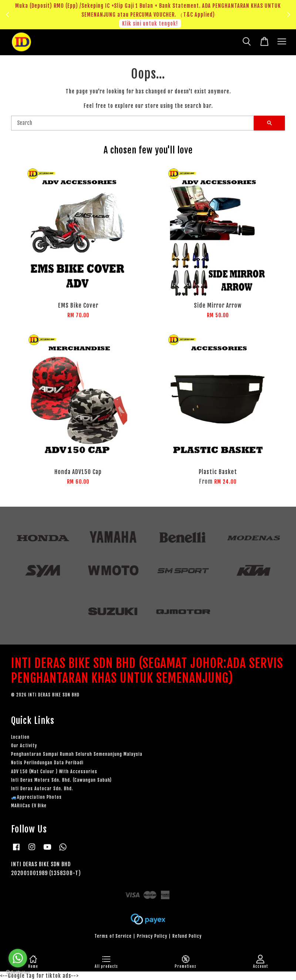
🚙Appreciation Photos (36, 797)
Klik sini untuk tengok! (150, 24)
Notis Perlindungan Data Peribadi (47, 763)
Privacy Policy (152, 936)
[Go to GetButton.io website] (18, 972)
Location (20, 737)
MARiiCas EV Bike (29, 806)
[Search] (132, 123)
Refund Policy (187, 936)
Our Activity (24, 746)
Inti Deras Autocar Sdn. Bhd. (42, 789)
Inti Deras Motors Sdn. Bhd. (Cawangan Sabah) (61, 780)
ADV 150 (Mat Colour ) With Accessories (54, 772)
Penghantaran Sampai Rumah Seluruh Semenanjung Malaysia (77, 754)
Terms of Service (113, 936)
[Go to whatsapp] (18, 958)
